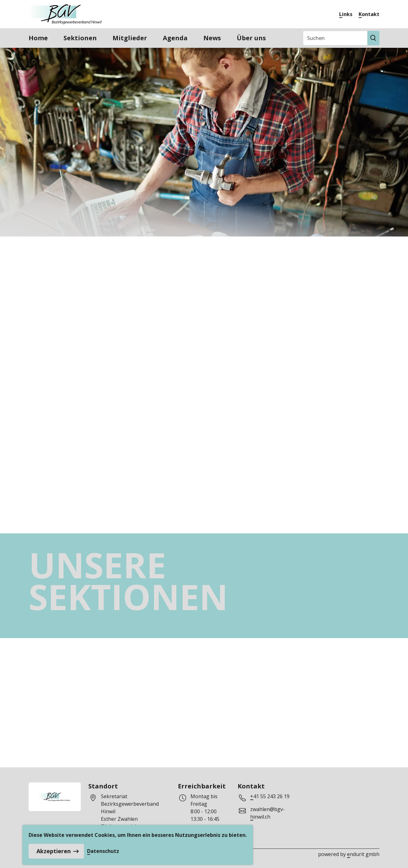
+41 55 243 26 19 (270, 796)
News (212, 38)
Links (346, 14)
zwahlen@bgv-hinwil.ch (267, 813)
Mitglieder (130, 38)
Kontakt (369, 14)
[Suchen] (335, 38)
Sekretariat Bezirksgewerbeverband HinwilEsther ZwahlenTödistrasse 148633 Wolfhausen (130, 815)
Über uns (251, 38)
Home (38, 38)
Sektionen (80, 38)
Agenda (175, 38)
